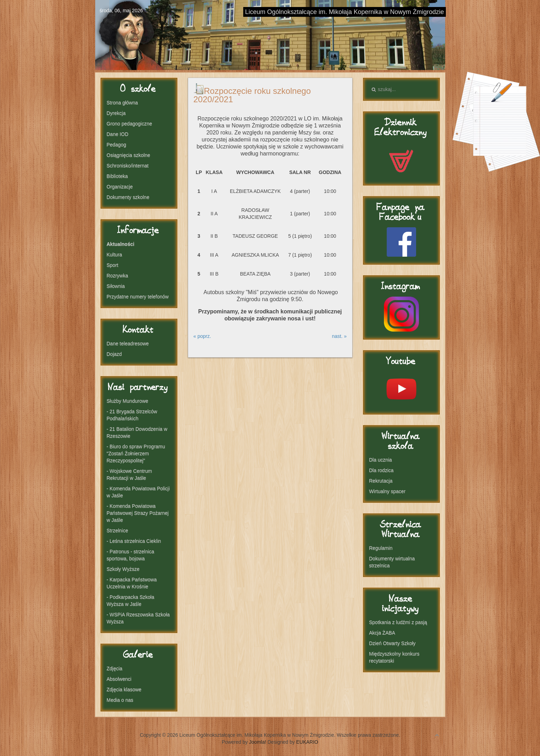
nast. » (339, 336)
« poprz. (202, 336)
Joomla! (258, 742)
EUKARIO (307, 742)
